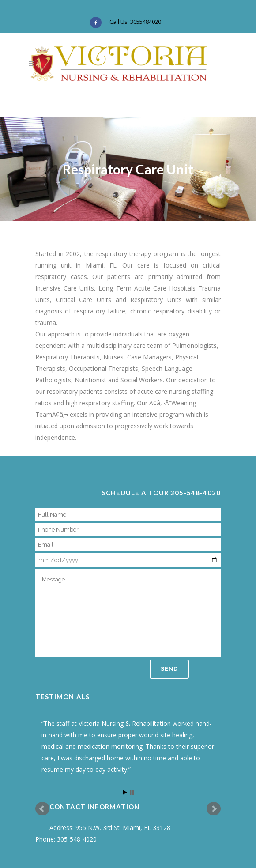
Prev (42, 809)
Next (214, 809)
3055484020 (146, 22)
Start (125, 792)
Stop (132, 792)
